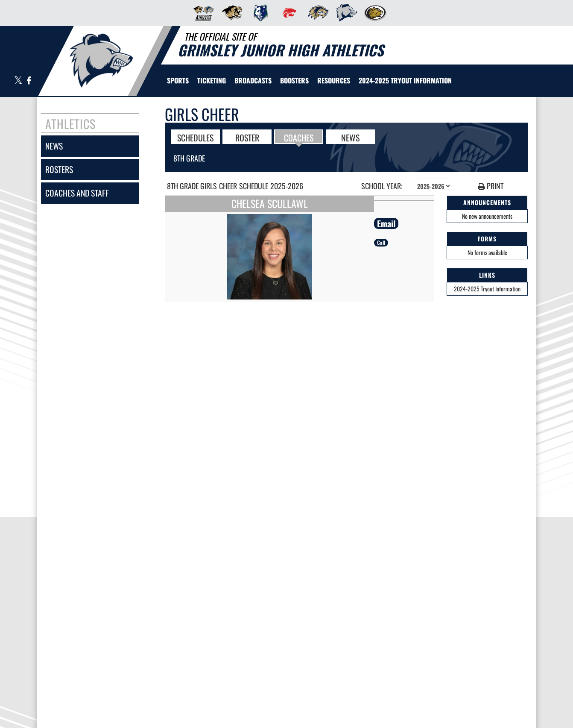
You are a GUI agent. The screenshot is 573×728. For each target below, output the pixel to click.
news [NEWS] (54, 146)
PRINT (491, 186)
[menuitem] (201, 13)
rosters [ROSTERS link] (59, 169)
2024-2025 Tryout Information (487, 289)
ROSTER (247, 137)
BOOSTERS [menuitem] (294, 80)
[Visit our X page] (18, 81)
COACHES (299, 137)
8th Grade (189, 158)
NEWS (350, 137)
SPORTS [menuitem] (178, 80)
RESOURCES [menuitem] (334, 80)
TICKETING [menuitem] (212, 80)
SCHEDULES (195, 137)
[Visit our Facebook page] (28, 81)
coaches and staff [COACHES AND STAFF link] (77, 193)
